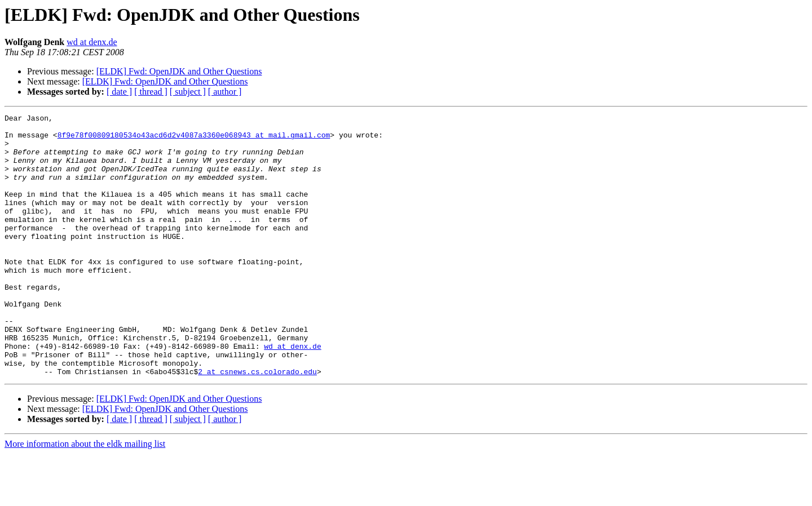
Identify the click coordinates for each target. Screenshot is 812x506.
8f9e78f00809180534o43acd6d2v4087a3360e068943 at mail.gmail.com (194, 140)
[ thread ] (151, 92)
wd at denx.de (92, 42)
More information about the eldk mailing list (85, 496)
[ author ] (225, 92)
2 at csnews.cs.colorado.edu (257, 424)
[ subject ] (188, 92)
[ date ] (119, 92)
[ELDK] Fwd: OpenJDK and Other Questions (179, 71)
